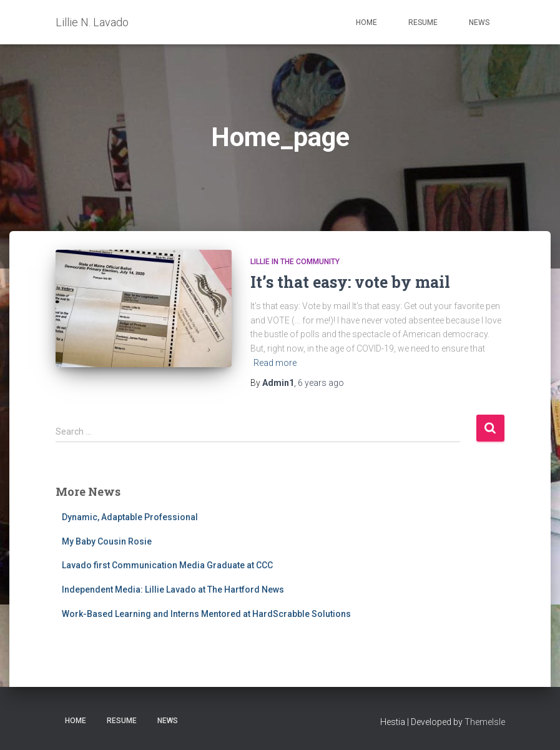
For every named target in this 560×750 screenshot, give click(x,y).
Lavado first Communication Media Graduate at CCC (167, 565)
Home (366, 22)
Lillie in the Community (295, 262)
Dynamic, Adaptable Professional (130, 517)
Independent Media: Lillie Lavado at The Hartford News (173, 590)
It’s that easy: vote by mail (350, 282)
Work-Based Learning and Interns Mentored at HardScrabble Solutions (206, 614)
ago (321, 383)
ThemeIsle (485, 722)
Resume (423, 22)
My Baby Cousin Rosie (107, 541)
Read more (275, 363)
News (479, 22)
